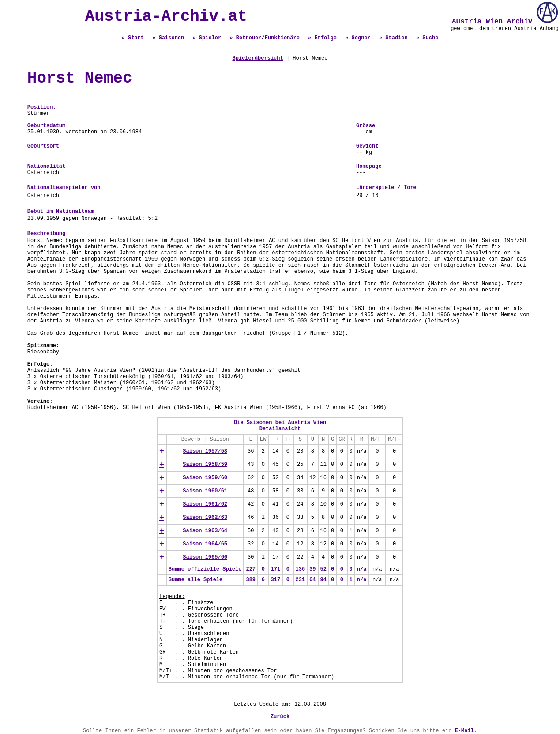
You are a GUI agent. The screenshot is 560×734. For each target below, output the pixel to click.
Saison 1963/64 (205, 531)
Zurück (280, 717)
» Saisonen (168, 38)
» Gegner (358, 38)
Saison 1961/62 (205, 504)
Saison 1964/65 (205, 544)
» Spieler (207, 38)
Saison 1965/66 (205, 557)
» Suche (427, 38)
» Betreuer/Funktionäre (264, 38)
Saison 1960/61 (205, 491)
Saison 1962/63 (205, 518)
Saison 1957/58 (205, 451)
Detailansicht (280, 429)
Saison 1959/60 (205, 478)
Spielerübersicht (257, 58)
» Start (133, 38)
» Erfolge (322, 38)
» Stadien (393, 38)
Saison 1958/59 (205, 465)
